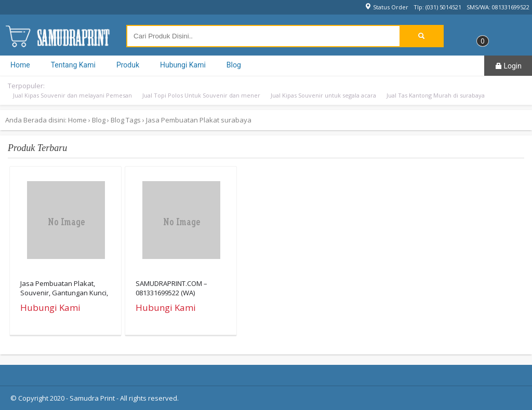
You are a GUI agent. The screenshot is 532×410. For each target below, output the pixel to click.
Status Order (386, 7)
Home (20, 65)
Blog (234, 65)
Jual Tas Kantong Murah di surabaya (436, 95)
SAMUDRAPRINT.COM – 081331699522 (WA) (171, 288)
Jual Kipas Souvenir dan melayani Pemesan (72, 95)
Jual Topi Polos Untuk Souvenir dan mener (201, 95)
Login (508, 66)
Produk (128, 65)
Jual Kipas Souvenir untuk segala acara (323, 95)
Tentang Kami (73, 65)
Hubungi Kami (183, 65)
